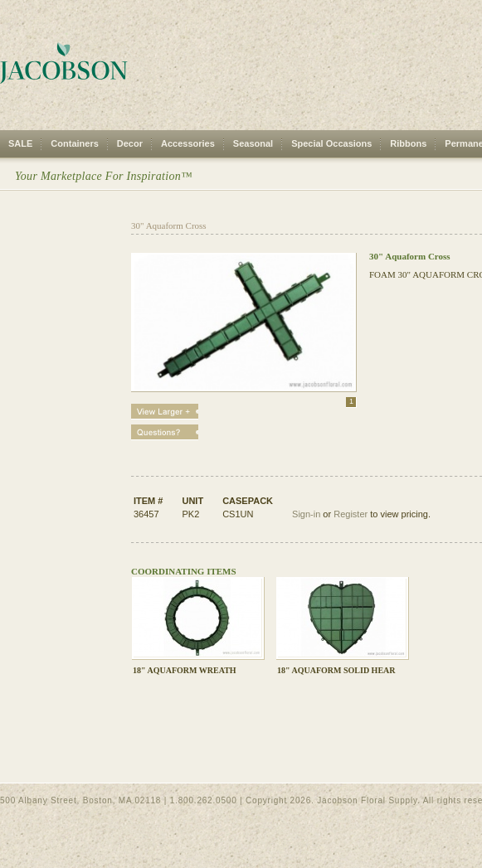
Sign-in (306, 514)
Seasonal (253, 143)
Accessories (188, 143)
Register (351, 514)
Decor (130, 143)
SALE (20, 143)
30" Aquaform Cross (169, 225)
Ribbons (408, 143)
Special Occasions (331, 143)
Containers (74, 143)
